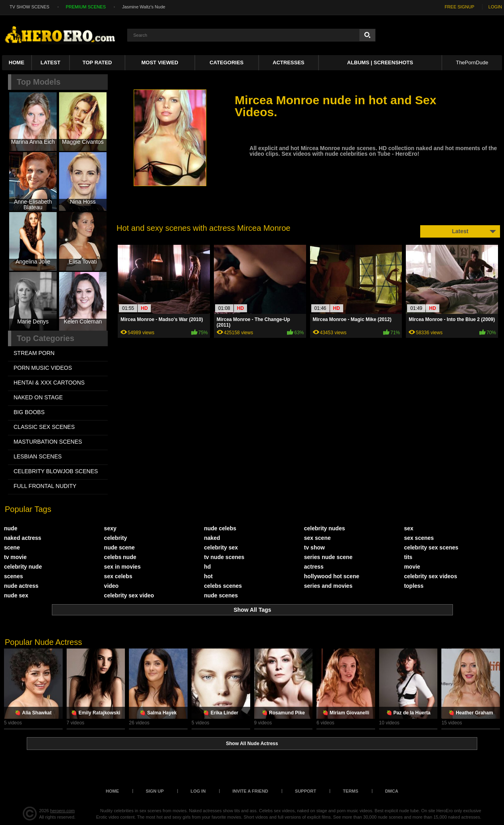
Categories (226, 62)
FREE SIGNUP (460, 7)
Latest (51, 62)
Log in (198, 791)
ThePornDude (472, 62)
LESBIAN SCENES (38, 456)
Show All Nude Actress (252, 744)
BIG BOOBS (29, 412)
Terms (351, 791)
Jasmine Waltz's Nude (144, 7)
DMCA (392, 791)
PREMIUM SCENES (86, 7)
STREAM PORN (34, 353)
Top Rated (97, 62)
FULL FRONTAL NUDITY (45, 486)
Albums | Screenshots (380, 62)
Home (17, 62)
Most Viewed (160, 62)
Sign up (155, 791)
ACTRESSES (288, 62)
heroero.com (63, 811)
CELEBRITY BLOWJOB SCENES (56, 471)
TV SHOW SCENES (30, 7)
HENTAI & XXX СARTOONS (49, 383)
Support (305, 791)
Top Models (39, 82)
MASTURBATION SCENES (48, 442)
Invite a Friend (250, 791)
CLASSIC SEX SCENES (44, 427)
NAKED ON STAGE (38, 397)
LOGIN (495, 7)
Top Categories (45, 338)
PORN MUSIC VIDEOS (43, 368)
